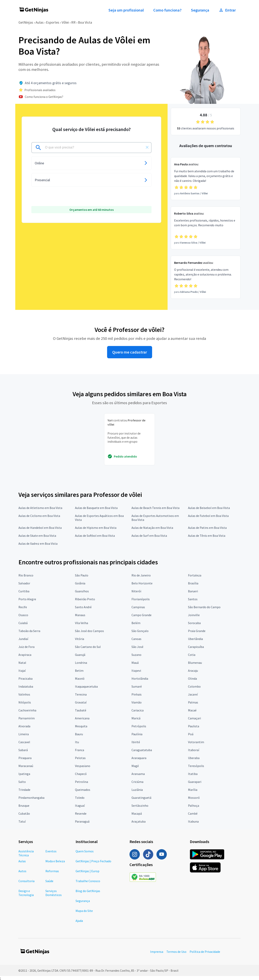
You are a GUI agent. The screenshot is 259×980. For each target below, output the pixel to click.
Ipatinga (24, 774)
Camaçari (194, 718)
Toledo (80, 798)
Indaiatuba (26, 686)
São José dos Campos (89, 631)
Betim (79, 671)
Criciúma (137, 782)
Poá (191, 734)
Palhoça (194, 806)
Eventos (51, 851)
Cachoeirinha (27, 710)
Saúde (49, 881)
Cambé (193, 813)
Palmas (193, 702)
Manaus (80, 615)
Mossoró (194, 798)
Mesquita (81, 726)
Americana (82, 718)
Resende (81, 813)
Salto (22, 782)
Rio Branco (26, 575)
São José (137, 647)
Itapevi (136, 671)
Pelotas (80, 758)
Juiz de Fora (26, 647)
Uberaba (194, 758)
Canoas (136, 639)
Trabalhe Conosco (88, 881)
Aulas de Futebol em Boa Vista (208, 516)
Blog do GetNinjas (88, 891)
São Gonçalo (140, 631)
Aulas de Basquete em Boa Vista (96, 508)
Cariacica (138, 710)
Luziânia (137, 790)
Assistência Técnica (26, 853)
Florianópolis (141, 599)
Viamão (137, 702)
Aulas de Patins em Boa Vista (207, 528)
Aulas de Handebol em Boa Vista (40, 528)
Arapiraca (25, 655)
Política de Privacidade (205, 952)
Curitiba (24, 591)
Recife (23, 607)
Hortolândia (140, 678)
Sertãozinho (140, 806)
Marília (193, 790)
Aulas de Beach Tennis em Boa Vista (155, 508)
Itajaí (22, 671)
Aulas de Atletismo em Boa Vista (40, 508)
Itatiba (193, 774)
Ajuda (79, 921)
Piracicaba (25, 678)
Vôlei (65, 22)
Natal (22, 663)
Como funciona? (167, 10)
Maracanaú (26, 766)
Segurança (200, 10)
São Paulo (82, 575)
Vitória (80, 639)
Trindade (24, 790)
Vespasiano (83, 766)
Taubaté (81, 710)
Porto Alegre (27, 599)
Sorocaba (194, 623)
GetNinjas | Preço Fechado (93, 861)
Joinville (194, 615)
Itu (77, 742)
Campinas (138, 607)
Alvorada (24, 726)
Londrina (81, 663)
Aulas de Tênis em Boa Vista (207, 536)
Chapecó (81, 774)
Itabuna (193, 821)
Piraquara (25, 758)
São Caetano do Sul (88, 647)
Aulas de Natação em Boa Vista (152, 528)
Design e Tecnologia (26, 893)
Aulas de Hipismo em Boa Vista (96, 528)
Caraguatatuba (142, 750)
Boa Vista (85, 22)
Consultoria (26, 881)
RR (73, 22)
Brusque (24, 806)
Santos (193, 599)
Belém (136, 623)
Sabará (23, 750)
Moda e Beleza (55, 861)
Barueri (193, 591)
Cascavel (24, 742)
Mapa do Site (84, 911)
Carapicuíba (196, 647)
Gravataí (81, 702)
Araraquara (139, 758)
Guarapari (195, 782)
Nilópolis (25, 702)
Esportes (53, 22)
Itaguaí (80, 806)
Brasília (193, 583)
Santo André (83, 607)
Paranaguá (82, 821)
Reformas (52, 871)
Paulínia (137, 734)
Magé (135, 766)
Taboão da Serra (29, 631)
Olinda (192, 678)
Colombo (194, 686)
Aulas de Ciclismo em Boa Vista (39, 516)
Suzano (136, 655)
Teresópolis (196, 766)
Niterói (136, 591)
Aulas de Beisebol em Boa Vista (209, 508)
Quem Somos (85, 851)
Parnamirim (27, 718)
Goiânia (80, 583)
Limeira (24, 734)
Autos (22, 871)
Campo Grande (141, 615)
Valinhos (24, 694)
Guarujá (80, 655)
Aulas (40, 22)
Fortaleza (195, 575)
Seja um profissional (126, 10)
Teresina (81, 694)
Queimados (83, 790)
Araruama (138, 774)
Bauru (79, 734)
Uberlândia (195, 639)
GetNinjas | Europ (87, 871)
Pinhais (137, 694)
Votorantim (196, 742)
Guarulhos (82, 591)
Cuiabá (23, 623)
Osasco (23, 615)
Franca (80, 750)
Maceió (80, 678)
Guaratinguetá (141, 798)
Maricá (136, 718)
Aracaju (193, 671)
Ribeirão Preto (85, 599)
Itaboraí (194, 750)
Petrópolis (139, 726)
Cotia (192, 655)
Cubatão (24, 813)
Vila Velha (82, 623)
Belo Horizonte (142, 583)
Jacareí (193, 694)
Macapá (137, 813)
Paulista (194, 726)
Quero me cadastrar (130, 352)
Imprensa (157, 952)
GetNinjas (26, 22)
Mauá (135, 663)
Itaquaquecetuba (86, 686)
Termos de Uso (176, 952)
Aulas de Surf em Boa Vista (149, 536)
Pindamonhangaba (31, 798)
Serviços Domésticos (54, 893)
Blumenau (195, 663)
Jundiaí (23, 639)
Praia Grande (197, 631)
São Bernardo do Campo (204, 607)
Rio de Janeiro (141, 575)
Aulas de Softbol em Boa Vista (95, 536)
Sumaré (137, 686)
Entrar (227, 10)
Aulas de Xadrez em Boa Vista (38, 543)
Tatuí (22, 821)
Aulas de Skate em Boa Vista (37, 536)
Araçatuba (139, 821)
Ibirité (136, 742)
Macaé (192, 710)
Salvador (24, 583)
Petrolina (82, 782)
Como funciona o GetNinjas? (44, 97)
